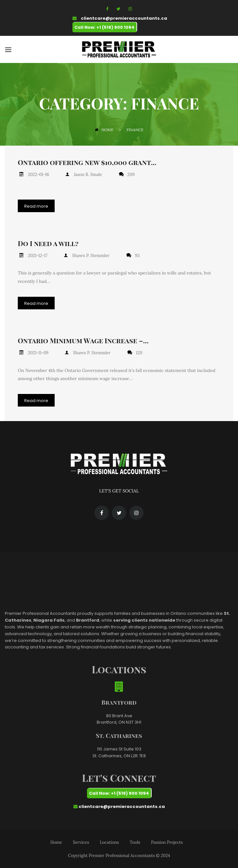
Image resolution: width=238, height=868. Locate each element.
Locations (109, 841)
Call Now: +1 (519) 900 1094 (104, 27)
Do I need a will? (48, 243)
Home (104, 130)
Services (81, 841)
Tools (135, 841)
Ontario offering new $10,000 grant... (87, 162)
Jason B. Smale (85, 175)
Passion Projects (167, 841)
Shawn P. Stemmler (88, 255)
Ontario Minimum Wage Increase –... (83, 340)
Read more (36, 206)
